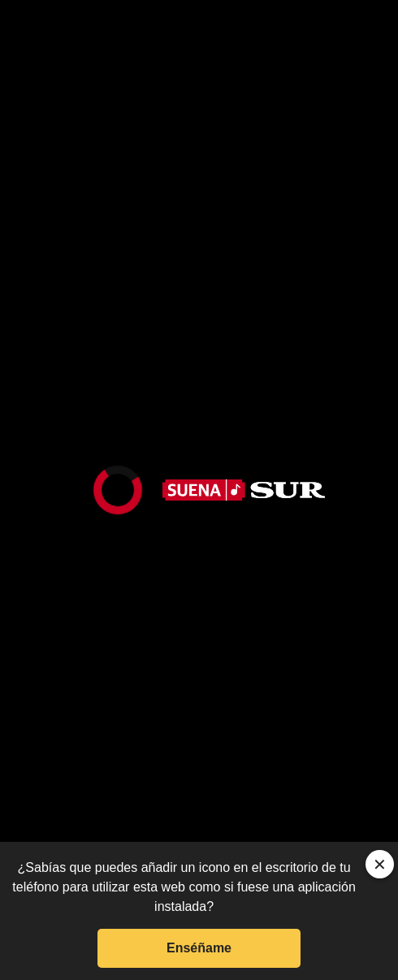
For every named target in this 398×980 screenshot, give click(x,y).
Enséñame (199, 948)
